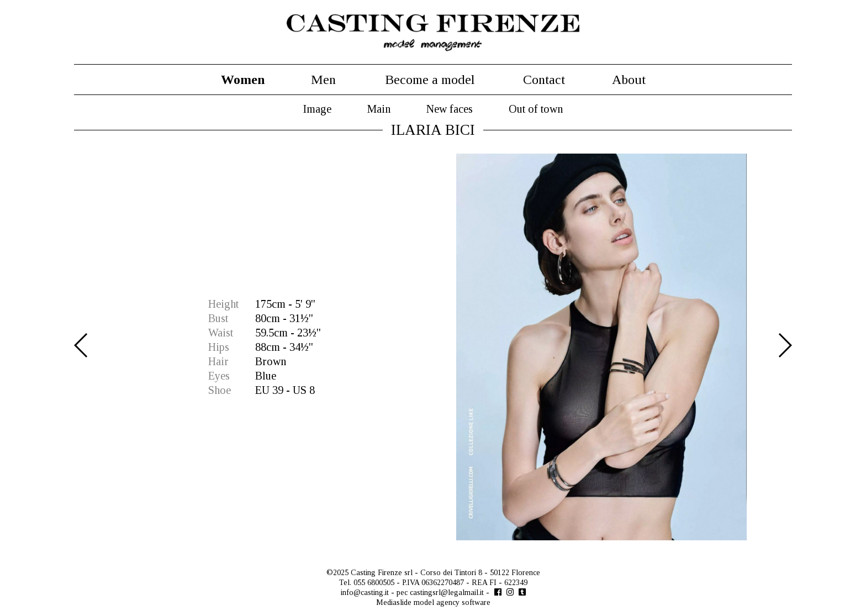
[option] (433, 347)
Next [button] (785, 345)
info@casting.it (365, 593)
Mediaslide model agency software (433, 602)
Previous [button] (81, 345)
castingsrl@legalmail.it (447, 593)
